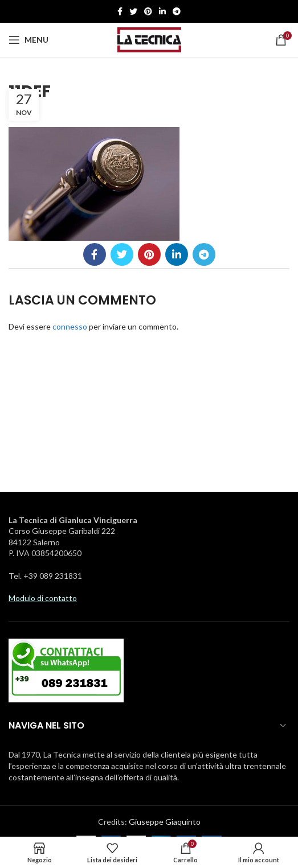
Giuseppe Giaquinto (165, 822)
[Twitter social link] (133, 11)
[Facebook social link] (120, 11)
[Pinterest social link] (148, 11)
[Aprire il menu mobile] (28, 40)
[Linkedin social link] (162, 11)
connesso (70, 326)
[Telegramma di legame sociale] (177, 11)
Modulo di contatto (43, 598)
